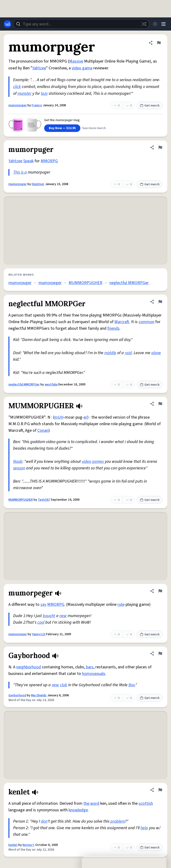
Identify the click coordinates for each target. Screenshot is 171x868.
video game (82, 68)
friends (113, 328)
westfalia (51, 384)
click (17, 87)
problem (118, 821)
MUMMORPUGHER (85, 283)
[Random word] (144, 24)
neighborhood (29, 667)
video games (93, 462)
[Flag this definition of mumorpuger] (159, 43)
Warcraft (122, 322)
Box (132, 685)
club (64, 685)
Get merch (150, 106)
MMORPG (49, 161)
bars (90, 667)
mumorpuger (18, 105)
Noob (18, 462)
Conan (43, 430)
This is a (20, 172)
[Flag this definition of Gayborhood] (160, 654)
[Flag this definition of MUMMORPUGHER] (160, 404)
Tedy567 (44, 500)
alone (156, 353)
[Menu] (163, 24)
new (63, 616)
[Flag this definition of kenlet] (160, 790)
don (44, 821)
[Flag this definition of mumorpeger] (160, 591)
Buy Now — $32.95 (62, 128)
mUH (59, 417)
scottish (146, 803)
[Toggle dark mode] (155, 24)
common (146, 322)
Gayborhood (17, 695)
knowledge (78, 810)
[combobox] (81, 24)
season (19, 468)
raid (128, 353)
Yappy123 (39, 634)
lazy (44, 93)
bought (49, 616)
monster (24, 93)
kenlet (13, 845)
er (85, 417)
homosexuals (94, 674)
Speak (28, 161)
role (121, 604)
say (43, 604)
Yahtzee (39, 68)
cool (41, 622)
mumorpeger (50, 283)
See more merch (94, 128)
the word (91, 803)
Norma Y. (29, 845)
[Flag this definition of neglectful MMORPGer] (160, 302)
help (144, 828)
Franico (37, 105)
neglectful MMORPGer (129, 283)
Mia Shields (39, 695)
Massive (76, 61)
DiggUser (38, 184)
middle (110, 353)
